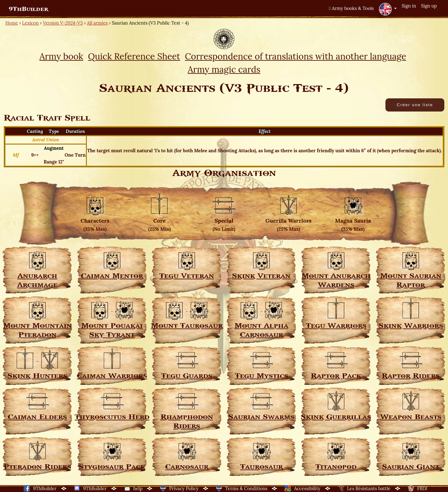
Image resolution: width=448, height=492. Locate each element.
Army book (61, 56)
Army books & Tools (351, 8)
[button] (388, 9)
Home (12, 23)
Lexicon (30, 23)
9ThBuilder (28, 9)
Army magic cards (224, 69)
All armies (97, 23)
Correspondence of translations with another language (295, 56)
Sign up (429, 6)
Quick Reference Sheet (134, 56)
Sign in (409, 6)
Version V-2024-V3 (63, 23)
